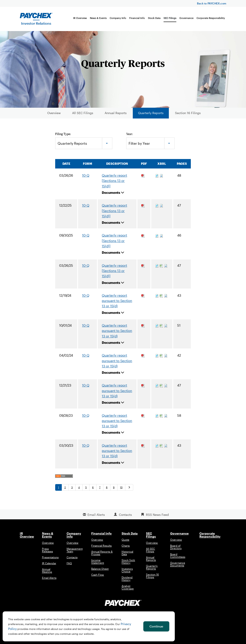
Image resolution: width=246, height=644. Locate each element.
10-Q (86, 178)
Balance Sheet (100, 571)
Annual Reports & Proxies (102, 555)
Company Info (118, 18)
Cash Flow (98, 577)
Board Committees (178, 558)
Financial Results (101, 548)
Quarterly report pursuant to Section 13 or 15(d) (117, 303)
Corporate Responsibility (211, 18)
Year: (129, 136)
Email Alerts (96, 517)
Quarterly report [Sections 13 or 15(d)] (114, 183)
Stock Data (154, 18)
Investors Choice (127, 573)
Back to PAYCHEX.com (212, 3)
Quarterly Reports (151, 115)
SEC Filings (170, 18)
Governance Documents (178, 567)
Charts (126, 548)
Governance (186, 18)
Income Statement (98, 564)
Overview (54, 115)
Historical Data (127, 555)
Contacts (125, 517)
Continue (156, 626)
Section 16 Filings (188, 115)
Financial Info (137, 18)
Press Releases (47, 553)
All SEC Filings (83, 115)
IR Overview (80, 18)
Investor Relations (36, 23)
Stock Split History (128, 564)
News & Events (98, 18)
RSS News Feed (157, 517)
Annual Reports (116, 115)
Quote (125, 542)
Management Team (75, 553)
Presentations (50, 560)
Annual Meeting (47, 573)
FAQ (69, 566)
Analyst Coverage (128, 590)
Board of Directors (176, 550)
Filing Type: (63, 136)
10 (121, 490)
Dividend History (127, 581)
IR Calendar (49, 566)
